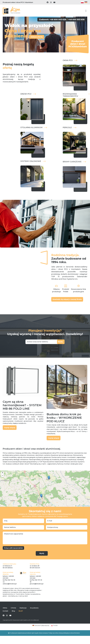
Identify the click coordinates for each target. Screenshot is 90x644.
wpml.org (34, 638)
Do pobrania (34, 612)
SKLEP (21, 616)
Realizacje (23, 612)
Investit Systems (23, 625)
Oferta (5, 612)
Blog (13, 616)
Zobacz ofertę (39, 39)
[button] (49, 482)
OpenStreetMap (86, 511)
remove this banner (75, 638)
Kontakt (5, 616)
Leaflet (77, 511)
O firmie (13, 612)
